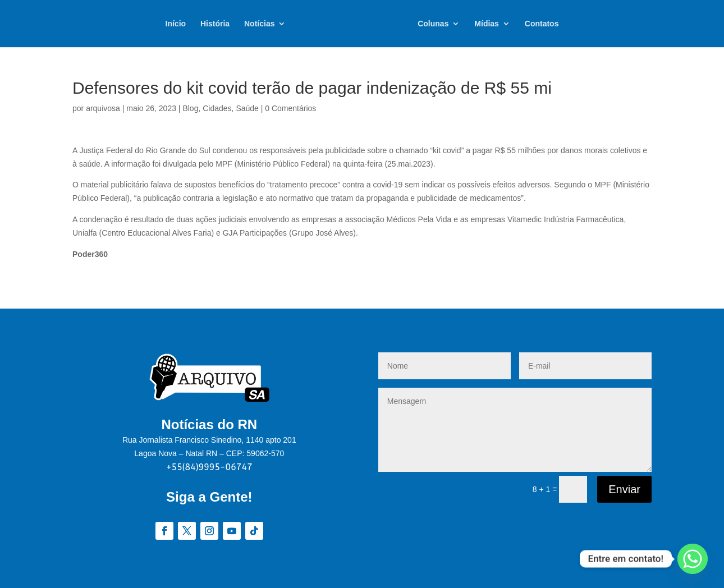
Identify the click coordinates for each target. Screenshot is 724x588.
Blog (190, 108)
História (215, 24)
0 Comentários (290, 108)
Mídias (487, 24)
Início (176, 24)
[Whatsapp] (693, 559)
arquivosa (103, 108)
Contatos (542, 24)
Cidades (217, 108)
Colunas (433, 24)
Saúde (247, 108)
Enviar (624, 489)
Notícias (259, 24)
